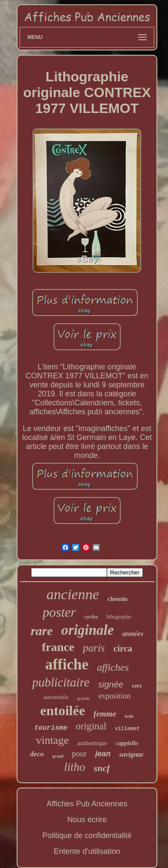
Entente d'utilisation (87, 851)
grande (83, 698)
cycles (91, 617)
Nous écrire (87, 820)
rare (42, 631)
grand (58, 756)
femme (105, 714)
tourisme (51, 728)
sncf (102, 768)
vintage (52, 740)
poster (59, 612)
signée (111, 684)
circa (123, 648)
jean (103, 754)
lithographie (119, 617)
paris (94, 648)
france (58, 647)
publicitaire (61, 682)
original (91, 726)
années (133, 634)
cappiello (127, 743)
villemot (127, 729)
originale (87, 630)
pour (79, 754)
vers (137, 686)
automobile (56, 697)
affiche (67, 664)
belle (129, 716)
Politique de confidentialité (87, 835)
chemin (118, 599)
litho (75, 767)
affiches (113, 667)
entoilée (63, 710)
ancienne (73, 594)
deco (37, 754)
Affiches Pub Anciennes (87, 804)
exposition (114, 696)
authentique (92, 743)
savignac (132, 754)
